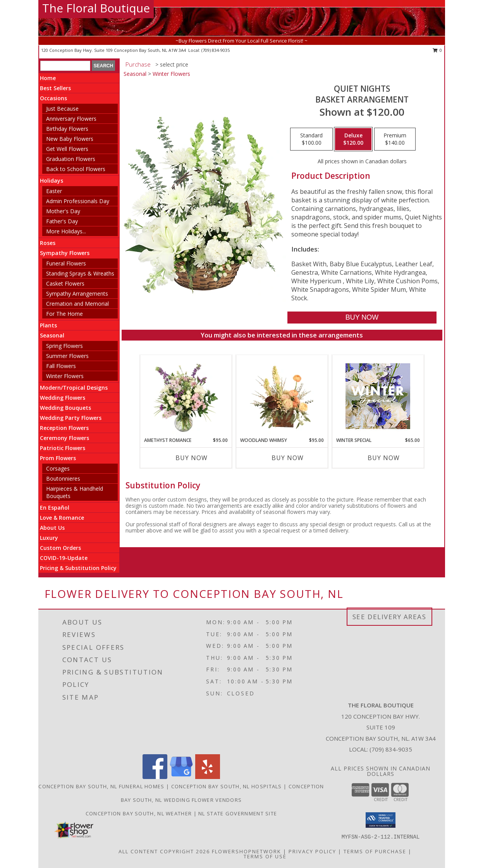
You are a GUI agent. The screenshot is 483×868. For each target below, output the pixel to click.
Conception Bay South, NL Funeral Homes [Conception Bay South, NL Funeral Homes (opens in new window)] (101, 786)
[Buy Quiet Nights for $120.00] (362, 318)
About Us (52, 528)
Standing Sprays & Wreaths (80, 273)
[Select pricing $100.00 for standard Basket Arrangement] (311, 139)
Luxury (49, 538)
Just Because (62, 109)
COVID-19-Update (64, 558)
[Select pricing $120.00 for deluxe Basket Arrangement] (353, 139)
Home (48, 78)
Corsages (58, 468)
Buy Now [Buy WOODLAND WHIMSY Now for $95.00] (288, 458)
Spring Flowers (64, 346)
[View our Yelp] (208, 777)
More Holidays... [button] (66, 231)
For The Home (64, 314)
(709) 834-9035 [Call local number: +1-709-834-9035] (216, 50)
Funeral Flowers (66, 263)
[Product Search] (65, 66)
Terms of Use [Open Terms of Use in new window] (265, 856)
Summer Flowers (67, 356)
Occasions (53, 98)
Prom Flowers (58, 458)
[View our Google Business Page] (181, 777)
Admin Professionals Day (78, 201)
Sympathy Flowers (65, 253)
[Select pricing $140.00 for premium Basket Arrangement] (395, 139)
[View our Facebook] (155, 777)
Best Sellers (55, 88)
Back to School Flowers (76, 169)
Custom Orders (60, 548)
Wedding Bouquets (65, 408)
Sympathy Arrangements (77, 294)
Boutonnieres (63, 479)
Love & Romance (62, 518)
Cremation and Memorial (77, 304)
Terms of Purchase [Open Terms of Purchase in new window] (375, 851)
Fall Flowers (61, 366)
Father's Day (62, 221)
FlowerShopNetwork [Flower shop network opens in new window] (247, 851)
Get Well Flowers (67, 149)
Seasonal (52, 335)
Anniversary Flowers (71, 119)
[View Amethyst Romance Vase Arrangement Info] (186, 396)
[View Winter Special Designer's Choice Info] (378, 396)
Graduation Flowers (71, 159)
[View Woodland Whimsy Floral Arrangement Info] (282, 396)
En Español (55, 508)
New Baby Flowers (70, 139)
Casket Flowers (65, 283)
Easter (54, 191)
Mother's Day (63, 211)
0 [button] (437, 50)
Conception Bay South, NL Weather (139, 813)
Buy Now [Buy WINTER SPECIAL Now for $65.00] (384, 458)
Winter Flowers (65, 376)
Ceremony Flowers (64, 438)
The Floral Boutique (96, 8)
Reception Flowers (64, 428)
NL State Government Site (238, 813)
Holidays (52, 181)
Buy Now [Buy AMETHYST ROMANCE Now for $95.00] (192, 458)
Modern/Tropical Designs (74, 388)
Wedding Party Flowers (71, 418)
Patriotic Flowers (63, 448)
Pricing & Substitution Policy (78, 568)
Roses (48, 243)
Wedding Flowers (63, 398)
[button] (381, 820)
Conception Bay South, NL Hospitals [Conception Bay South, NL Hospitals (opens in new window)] (227, 786)
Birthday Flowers (67, 129)
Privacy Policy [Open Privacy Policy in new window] (312, 851)
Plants (48, 325)
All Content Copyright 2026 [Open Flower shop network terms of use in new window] (164, 851)
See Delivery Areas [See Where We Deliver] (389, 617)
